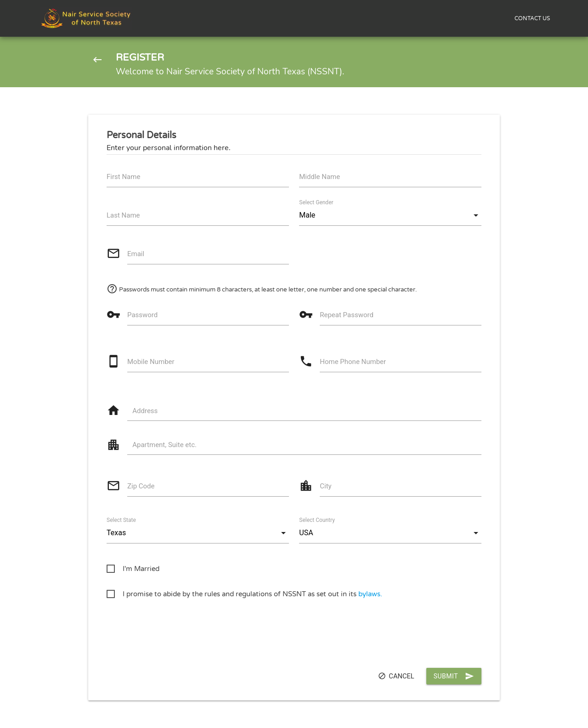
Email (136, 254)
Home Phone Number (353, 362)
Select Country (317, 520)
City (325, 486)
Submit (454, 676)
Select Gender (316, 202)
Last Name (123, 215)
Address (145, 411)
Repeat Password (347, 315)
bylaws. (370, 594)
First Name (123, 177)
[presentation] (176, 632)
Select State (121, 520)
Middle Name (319, 177)
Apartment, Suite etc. (164, 445)
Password (142, 315)
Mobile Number (151, 362)
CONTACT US (532, 18)
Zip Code (141, 486)
